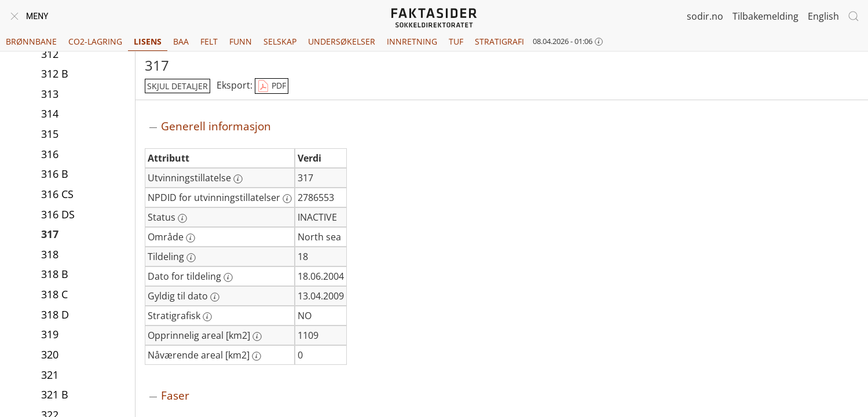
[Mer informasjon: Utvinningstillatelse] (238, 179)
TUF (456, 41)
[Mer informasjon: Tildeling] (191, 258)
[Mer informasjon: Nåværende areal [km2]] (257, 356)
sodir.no (705, 16)
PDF (272, 86)
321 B (55, 394)
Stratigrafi (499, 41)
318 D (55, 314)
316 (50, 154)
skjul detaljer (177, 86)
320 (50, 354)
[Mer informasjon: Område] (191, 238)
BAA (181, 41)
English (823, 16)
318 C (54, 294)
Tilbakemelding (766, 16)
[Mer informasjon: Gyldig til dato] (215, 297)
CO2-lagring (95, 41)
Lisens (148, 41)
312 (50, 54)
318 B (55, 274)
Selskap (280, 41)
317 (50, 234)
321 (50, 375)
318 (50, 254)
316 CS (57, 194)
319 (50, 334)
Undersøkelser (342, 41)
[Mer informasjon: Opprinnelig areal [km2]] (257, 336)
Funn (241, 41)
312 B (55, 74)
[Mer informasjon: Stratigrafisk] (207, 317)
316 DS (58, 214)
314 (50, 114)
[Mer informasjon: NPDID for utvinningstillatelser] (287, 199)
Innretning (412, 41)
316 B (55, 174)
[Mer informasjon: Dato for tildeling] (228, 277)
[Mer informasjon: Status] (182, 218)
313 (50, 94)
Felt (209, 41)
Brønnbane (31, 41)
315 (50, 134)
